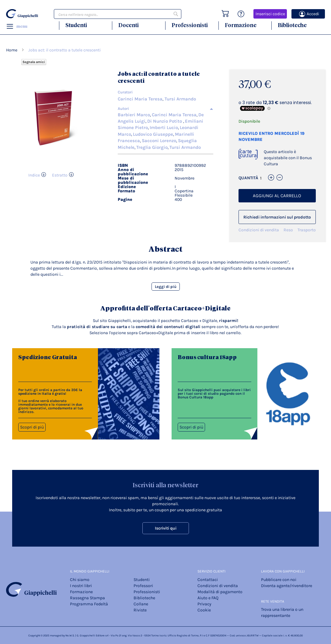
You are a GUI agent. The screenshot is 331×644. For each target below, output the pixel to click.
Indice (34, 175)
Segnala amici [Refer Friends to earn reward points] (34, 62)
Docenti (129, 25)
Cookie (204, 610)
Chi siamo (80, 580)
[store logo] (22, 14)
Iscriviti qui (166, 528)
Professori (143, 586)
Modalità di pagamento (220, 592)
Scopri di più (32, 427)
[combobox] (118, 14)
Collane (141, 604)
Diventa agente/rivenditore (287, 586)
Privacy (204, 604)
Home (12, 50)
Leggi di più (166, 287)
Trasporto (307, 230)
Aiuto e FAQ (208, 598)
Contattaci (208, 580)
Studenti (76, 25)
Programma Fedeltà (89, 604)
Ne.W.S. (70, 635)
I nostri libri (81, 586)
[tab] (165, 109)
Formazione (241, 25)
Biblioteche (292, 25)
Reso (288, 230)
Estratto (60, 175)
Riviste (140, 610)
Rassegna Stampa (87, 598)
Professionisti (190, 25)
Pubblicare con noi (279, 580)
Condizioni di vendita (259, 230)
